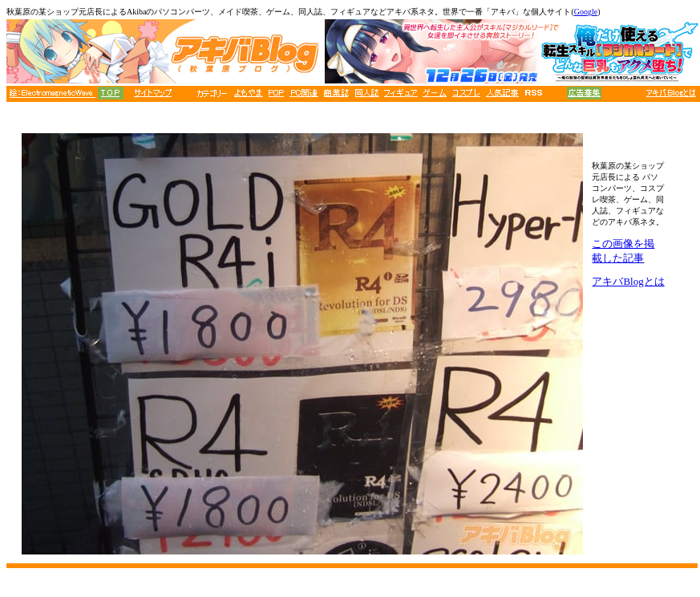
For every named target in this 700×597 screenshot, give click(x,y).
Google (586, 12)
